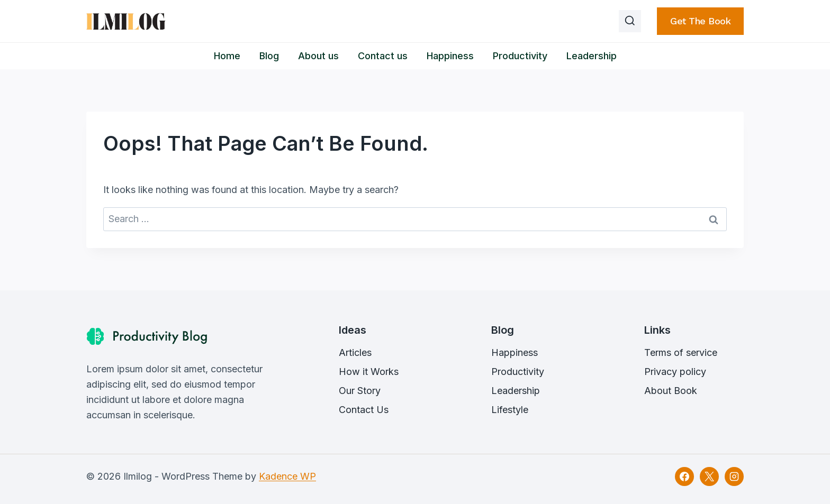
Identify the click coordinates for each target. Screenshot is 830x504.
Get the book (700, 21)
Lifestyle (510, 410)
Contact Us (364, 410)
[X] (709, 476)
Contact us (383, 56)
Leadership (592, 56)
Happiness (450, 56)
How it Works (369, 372)
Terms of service (681, 352)
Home (227, 56)
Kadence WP (287, 476)
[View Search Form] (630, 21)
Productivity (520, 56)
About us (318, 56)
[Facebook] (684, 476)
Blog (269, 56)
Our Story (360, 391)
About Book (671, 391)
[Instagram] (734, 476)
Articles (355, 352)
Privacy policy (675, 372)
